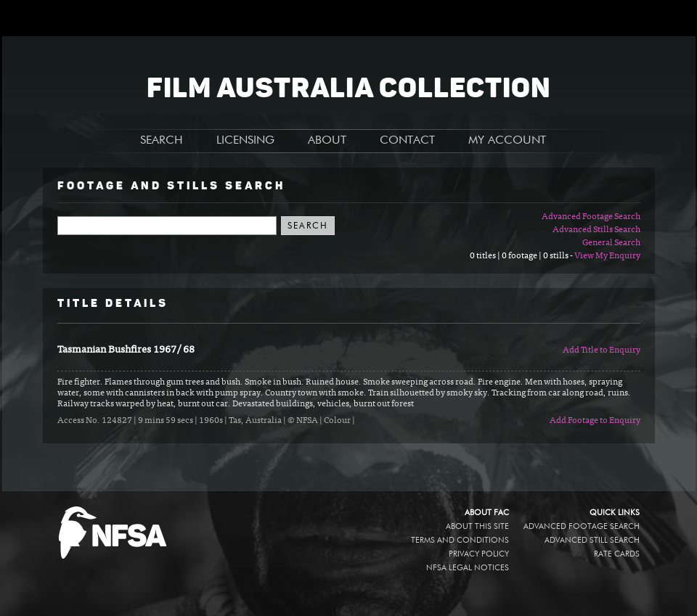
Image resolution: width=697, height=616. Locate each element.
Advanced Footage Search (591, 217)
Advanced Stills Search (596, 230)
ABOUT (327, 141)
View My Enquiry (607, 256)
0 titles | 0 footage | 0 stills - (522, 256)
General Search (611, 243)
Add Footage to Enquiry (595, 421)
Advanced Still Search (592, 540)
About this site (477, 526)
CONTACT (407, 141)
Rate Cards (617, 554)
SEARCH (162, 141)
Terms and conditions (460, 540)
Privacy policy (479, 554)
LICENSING (245, 141)
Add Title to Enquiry (602, 350)
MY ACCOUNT (507, 141)
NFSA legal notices (468, 568)
